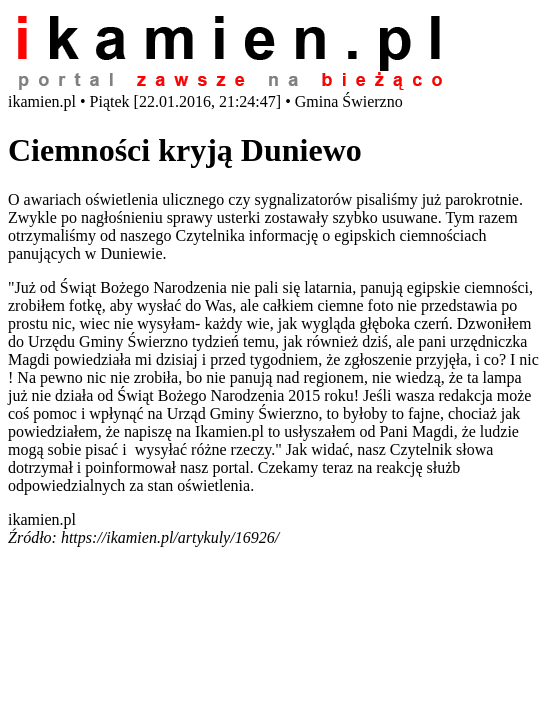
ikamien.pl (42, 519)
